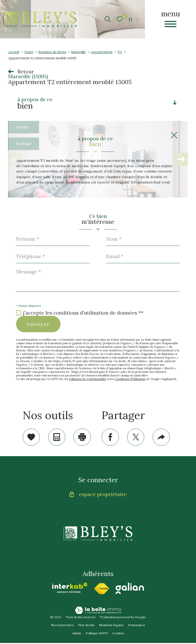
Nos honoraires (62, 626)
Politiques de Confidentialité (88, 379)
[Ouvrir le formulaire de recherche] (108, 19)
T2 (120, 52)
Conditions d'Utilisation (130, 379)
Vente (29, 52)
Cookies (118, 634)
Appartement (102, 52)
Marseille (78, 52)
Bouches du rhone (52, 52)
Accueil (14, 52)
